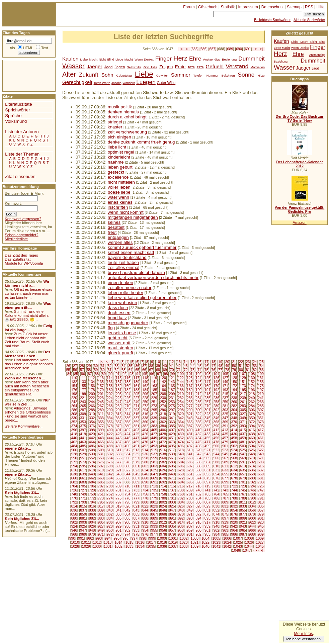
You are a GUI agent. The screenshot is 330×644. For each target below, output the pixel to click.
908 (128, 522)
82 (255, 370)
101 (190, 374)
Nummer (213, 76)
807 (208, 502)
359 (136, 422)
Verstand (237, 66)
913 (172, 522)
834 (252, 506)
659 (261, 474)
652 (198, 474)
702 (252, 482)
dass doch (118, 308)
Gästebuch (208, 7)
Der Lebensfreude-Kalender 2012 (299, 164)
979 (172, 534)
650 (181, 474)
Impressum (248, 7)
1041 (216, 546)
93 (132, 374)
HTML (28, 48)
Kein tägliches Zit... (22, 492)
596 (92, 466)
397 (83, 430)
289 (101, 410)
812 (252, 502)
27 (75, 366)
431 (190, 434)
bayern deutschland (127, 257)
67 (151, 370)
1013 (108, 542)
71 (179, 370)
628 (181, 470)
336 (128, 418)
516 (163, 450)
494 (163, 446)
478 (216, 442)
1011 (86, 542)
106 (234, 374)
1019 (173, 542)
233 (190, 398)
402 (128, 430)
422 (110, 434)
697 (208, 482)
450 (163, 438)
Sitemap (294, 7)
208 (163, 394)
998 (143, 538)
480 (234, 442)
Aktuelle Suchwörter (309, 20)
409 (190, 430)
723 (243, 486)
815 (83, 506)
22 (241, 362)
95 (145, 374)
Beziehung (229, 60)
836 (74, 510)
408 (181, 430)
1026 (249, 542)
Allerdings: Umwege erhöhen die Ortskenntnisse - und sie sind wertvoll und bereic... (28, 414)
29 (89, 366)
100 (181, 374)
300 (198, 410)
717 (190, 486)
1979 (200, 67)
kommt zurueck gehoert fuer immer (142, 247)
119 (154, 378)
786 (216, 498)
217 (243, 394)
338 (145, 418)
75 (207, 370)
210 (181, 394)
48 (220, 366)
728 (92, 490)
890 (163, 518)
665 (118, 478)
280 (216, 406)
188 (181, 390)
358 (128, 422)
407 (172, 430)
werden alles (120, 242)
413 (225, 430)
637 (261, 470)
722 (234, 486)
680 (252, 478)
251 (154, 402)
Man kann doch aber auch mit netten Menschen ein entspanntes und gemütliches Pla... (27, 388)
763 (208, 494)
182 (128, 390)
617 (83, 470)
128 (234, 378)
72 (186, 370)
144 (181, 382)
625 (154, 470)
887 (136, 518)
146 (198, 382)
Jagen (120, 67)
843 (136, 510)
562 (181, 458)
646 (145, 474)
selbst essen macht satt (131, 252)
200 (92, 394)
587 (208, 462)
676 (216, 478)
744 (234, 490)
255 (190, 402)
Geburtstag (124, 76)
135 (101, 382)
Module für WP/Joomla (24, 263)
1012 (97, 542)
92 (125, 374)
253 (172, 402)
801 (154, 502)
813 (261, 502)
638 (74, 474)
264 (74, 406)
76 (213, 370)
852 (216, 510)
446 (128, 438)
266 (92, 406)
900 (252, 518)
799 (136, 502)
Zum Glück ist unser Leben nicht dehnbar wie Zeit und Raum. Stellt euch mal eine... (27, 340)
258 (216, 402)
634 (234, 470)
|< (181, 49)
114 (110, 378)
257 (208, 402)
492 (145, 446)
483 (261, 442)
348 (234, 418)
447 (136, 438)
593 (261, 462)
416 (252, 430)
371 (243, 422)
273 (154, 406)
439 (261, 434)
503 (243, 446)
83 (262, 370)
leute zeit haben (123, 262)
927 (101, 526)
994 (108, 538)
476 (198, 442)
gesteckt (116, 172)
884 (110, 518)
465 (101, 442)
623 (136, 470)
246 (110, 402)
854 (234, 510)
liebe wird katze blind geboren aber (142, 298)
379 (118, 426)
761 (190, 494)
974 (128, 534)
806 (198, 502)
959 (190, 530)
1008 (249, 538)
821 (136, 506)
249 (136, 402)
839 (101, 510)
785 (208, 498)
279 (208, 406)
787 (225, 498)
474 (181, 442)
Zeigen (166, 67)
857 (261, 510)
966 (252, 530)
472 (163, 442)
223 (101, 398)
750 (92, 494)
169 (208, 386)
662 (92, 478)
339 (154, 418)
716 (181, 486)
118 (145, 378)
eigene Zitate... (18, 448)
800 (145, 502)
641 (101, 474)
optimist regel (121, 152)
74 (199, 370)
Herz (180, 58)
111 (83, 378)
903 (83, 522)
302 (216, 410)
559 (154, 458)
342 (181, 418)
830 (216, 506)
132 (74, 382)
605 (172, 466)
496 (181, 446)
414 (234, 430)
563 (190, 458)
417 (261, 430)
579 (136, 462)
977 (154, 534)
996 (126, 538)
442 (92, 438)
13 (179, 362)
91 (117, 374)
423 (118, 434)
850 (198, 510)
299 (190, 410)
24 (255, 362)
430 (181, 434)
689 (230, 49)
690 (239, 49)
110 (74, 378)
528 (74, 454)
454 (198, 438)
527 (261, 450)
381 (136, 426)
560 (163, 458)
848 (181, 510)
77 (220, 370)
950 (110, 530)
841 (118, 510)
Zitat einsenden (20, 176)
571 (261, 458)
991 (81, 538)
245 (101, 402)
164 (163, 386)
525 (243, 450)
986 (234, 534)
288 (92, 410)
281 (225, 406)
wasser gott (119, 343)
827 (190, 506)
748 (74, 494)
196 (252, 390)
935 (172, 526)
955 (154, 530)
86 (83, 374)
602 (145, 466)
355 (101, 422)
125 (208, 378)
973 (118, 534)
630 (198, 470)
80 (241, 370)
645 (136, 474)
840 (110, 510)
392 (234, 426)
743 (225, 490)
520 (198, 450)
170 (216, 386)
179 (101, 390)
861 (101, 514)
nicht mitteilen (121, 182)
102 (198, 374)
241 (261, 398)
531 (101, 454)
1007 (238, 538)
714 (163, 486)
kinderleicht (119, 157)
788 (234, 498)
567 (225, 458)
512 (128, 450)
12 (172, 362)
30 (96, 366)
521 (208, 450)
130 (252, 378)
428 (163, 434)
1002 (184, 538)
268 (110, 406)
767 (243, 494)
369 (225, 422)
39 (158, 366)
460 (252, 438)
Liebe (144, 74)
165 (172, 386)
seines (114, 222)
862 (110, 514)
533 (118, 454)
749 (83, 494)
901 (261, 518)
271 (136, 406)
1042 (227, 546)
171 (225, 386)
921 (243, 522)
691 (248, 49)
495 (172, 446)
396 (74, 430)
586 (198, 462)
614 (252, 466)
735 (154, 490)
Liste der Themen (22, 154)
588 (216, 462)
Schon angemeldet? (21, 235)
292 (128, 410)
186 (163, 390)
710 (128, 486)
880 (74, 518)
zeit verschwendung (127, 132)
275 (172, 406)
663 (101, 478)
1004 (205, 538)
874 (216, 514)
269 (118, 406)
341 (172, 418)
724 (252, 486)
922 (252, 522)
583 (172, 462)
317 (154, 414)
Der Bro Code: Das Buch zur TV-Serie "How (300, 118)
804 (181, 502)
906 (110, 522)
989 (261, 534)
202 (110, 394)
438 (252, 434)
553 (101, 458)
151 (243, 382)
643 (118, 474)
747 (261, 490)
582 (163, 462)
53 (255, 366)
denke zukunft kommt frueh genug (141, 142)
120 (163, 378)
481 (243, 442)
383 (154, 426)
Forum (189, 7)
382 (145, 426)
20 (227, 362)
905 (101, 522)
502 (234, 446)
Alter (69, 74)
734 (145, 490)
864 (128, 514)
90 (111, 374)
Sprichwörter (17, 110)
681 (261, 478)
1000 (162, 538)
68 (158, 370)
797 (118, 502)
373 (261, 422)
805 (190, 502)
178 (92, 390)
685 (194, 49)
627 (172, 470)
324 (216, 414)
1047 (247, 550)
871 (190, 514)
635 (243, 470)
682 (74, 482)
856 (252, 510)
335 (118, 418)
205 (136, 394)
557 (136, 458)
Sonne (246, 75)
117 (136, 378)
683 (83, 482)
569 (243, 458)
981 (190, 534)
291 (118, 410)
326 (234, 414)
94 (138, 374)
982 (198, 534)
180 (110, 390)
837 (83, 510)
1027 (260, 542)
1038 (184, 546)
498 (198, 446)
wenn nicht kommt (126, 212)
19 (220, 362)
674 (198, 478)
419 (83, 434)
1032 (118, 546)
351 (261, 418)
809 (225, 502)
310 (92, 414)
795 (101, 502)
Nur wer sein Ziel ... (27, 402)
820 (128, 506)
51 (241, 366)
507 (83, 450)
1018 (162, 542)
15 (192, 362)
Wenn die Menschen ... (25, 378)
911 (154, 522)
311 (101, 414)
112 (92, 378)
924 (74, 526)
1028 (75, 546)
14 (186, 362)
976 (145, 534)
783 (190, 498)
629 (190, 470)
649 (172, 474)
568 (234, 458)
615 (261, 466)
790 (252, 498)
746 (252, 490)
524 (234, 450)
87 (90, 374)
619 (101, 470)
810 (234, 502)
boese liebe (119, 192)
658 (252, 474)
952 (128, 530)
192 (216, 390)
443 (101, 438)
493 (154, 446)
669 (154, 478)
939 (208, 526)
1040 (205, 546)
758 (163, 494)
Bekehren (228, 76)
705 (83, 486)
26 (68, 366)
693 (172, 482)
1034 (140, 546)
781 (172, 498)
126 (216, 378)
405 (154, 430)
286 (74, 410)
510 (110, 450)
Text (45, 48)
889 (154, 518)
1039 (195, 546)
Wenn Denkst (144, 60)
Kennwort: (13, 203)
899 (243, 518)
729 (101, 490)
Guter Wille (166, 83)
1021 (195, 542)
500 (216, 446)
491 (136, 446)
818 (110, 506)
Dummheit (252, 59)
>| (261, 49)
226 (128, 398)
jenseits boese (122, 333)
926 (92, 526)
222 (92, 398)
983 (208, 534)
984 (216, 534)
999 (152, 538)
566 (216, 458)
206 (145, 394)
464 (92, 442)
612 (234, 466)
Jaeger (95, 66)
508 (92, 450)
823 (154, 506)
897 (225, 518)
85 (76, 374)
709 (118, 486)
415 (243, 430)
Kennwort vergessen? (23, 219)
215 (225, 394)
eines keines (120, 202)
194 (234, 390)
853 (225, 510)
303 (225, 410)
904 (92, 522)
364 (181, 422)
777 (136, 498)
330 (74, 418)
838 (92, 510)
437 (243, 434)
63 (123, 370)
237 (225, 398)
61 (110, 370)
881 (83, 518)
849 (190, 510)
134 (92, 382)
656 (234, 474)
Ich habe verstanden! (304, 639)
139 (136, 382)
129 (243, 378)
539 (172, 454)
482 (252, 442)
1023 (216, 542)
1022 (205, 542)
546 (234, 454)
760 (181, 494)
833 (243, 506)
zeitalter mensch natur (130, 288)
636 (252, 470)
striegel (115, 122)
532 (110, 454)
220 (74, 398)
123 (190, 378)
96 (152, 374)
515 (154, 450)
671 (172, 478)
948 (92, 530)
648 (163, 474)
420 (92, 434)
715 (172, 486)
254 (181, 402)
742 (216, 490)
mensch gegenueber (128, 323)
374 (74, 426)
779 (154, 498)
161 (136, 386)
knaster (115, 127)
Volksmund (16, 121)
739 (190, 490)
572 (74, 462)
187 (172, 390)
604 (163, 466)
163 (154, 386)
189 (190, 390)
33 (116, 366)
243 (83, 402)
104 (216, 374)
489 (118, 446)
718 (198, 486)
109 (261, 374)
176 (74, 390)
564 (198, 458)
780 (163, 498)
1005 (216, 538)
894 (198, 518)
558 (145, 458)
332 (92, 418)
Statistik (228, 7)
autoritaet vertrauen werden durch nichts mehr (153, 278)
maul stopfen (120, 348)
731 (118, 490)
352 (74, 422)
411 (208, 430)
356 (110, 422)
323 (208, 414)
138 (128, 382)
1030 (97, 546)
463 (83, 442)
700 (234, 482)
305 (243, 410)
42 (179, 366)
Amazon (299, 222)
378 (110, 426)
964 (234, 530)
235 (208, 398)
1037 (173, 546)
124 (198, 378)
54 (262, 366)
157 (101, 386)
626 (163, 470)
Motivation (258, 67)
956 (163, 530)
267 (101, 406)
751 (101, 494)
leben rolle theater (126, 293)
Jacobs (116, 83)
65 (137, 370)
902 (74, 522)
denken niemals (123, 112)
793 (83, 502)
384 (163, 426)
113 (101, 378)
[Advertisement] (23, 75)
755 (136, 494)
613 (243, 466)
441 (83, 438)
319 (172, 414)
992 (90, 538)
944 (252, 526)
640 (92, 474)
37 (144, 366)
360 (145, 422)
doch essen (119, 313)
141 (154, 382)
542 (198, 454)
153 (261, 382)
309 (83, 414)
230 (163, 398)
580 (145, 462)
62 (116, 370)
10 (158, 362)
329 (261, 414)
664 (110, 478)
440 (74, 438)
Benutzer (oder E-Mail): (24, 193)
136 (110, 382)
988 (252, 534)
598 (110, 466)
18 (213, 362)
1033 (130, 546)
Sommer (181, 75)
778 (145, 498)
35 (131, 366)
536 (145, 454)
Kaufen (70, 59)
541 (190, 454)
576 (110, 462)
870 (181, 514)
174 (252, 386)
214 (216, 394)
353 (83, 422)
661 (83, 478)
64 (131, 370)
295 (154, 410)
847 (172, 510)
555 (118, 458)
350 (252, 418)
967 (261, 530)
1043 (238, 546)
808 (216, 502)
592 (252, 462)
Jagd (108, 67)
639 (83, 474)
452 (181, 438)
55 (68, 370)
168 (198, 386)
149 (225, 382)
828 (198, 506)
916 (198, 522)
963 (225, 530)
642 (110, 474)
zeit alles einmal (123, 267)
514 (145, 450)
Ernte (180, 67)
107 (243, 374)
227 (136, 398)
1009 (260, 538)
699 (225, 482)
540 (181, 454)
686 (203, 49)
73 (192, 370)
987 (243, 534)
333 (101, 418)
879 (261, 514)
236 (216, 398)
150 (234, 382)
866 (145, 514)
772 (92, 498)
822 (145, 506)
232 (181, 398)
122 (181, 378)
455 (208, 438)
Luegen (146, 82)
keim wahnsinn (122, 303)
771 (83, 498)
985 (225, 534)
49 (227, 366)
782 (181, 498)
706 (92, 486)
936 (181, 526)
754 (128, 494)
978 (163, 534)
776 (128, 498)
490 (128, 446)
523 (225, 450)
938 (198, 526)
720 (216, 486)
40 (165, 366)
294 (145, 410)
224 (110, 398)
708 (110, 486)
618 (92, 470)
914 (181, 522)
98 (166, 374)
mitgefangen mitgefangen (133, 217)
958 (181, 530)
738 (181, 490)
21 (234, 362)
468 (128, 442)
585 (190, 462)
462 (74, 442)
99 (173, 374)
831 (225, 506)
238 (234, 398)
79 (234, 370)
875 (225, 514)
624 (145, 470)
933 (154, 526)
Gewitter (162, 76)
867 (154, 514)
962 (216, 530)
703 (261, 482)
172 (234, 386)
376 (92, 426)
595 (83, 466)
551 (83, 458)
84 (69, 374)
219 (261, 394)
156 (92, 386)
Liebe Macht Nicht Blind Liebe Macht (106, 60)
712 (145, 486)
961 (208, 530)
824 (163, 506)
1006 (227, 538)
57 (82, 370)
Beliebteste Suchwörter (272, 20)
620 (110, 470)
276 (181, 406)
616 (74, 470)
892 (181, 518)
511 (118, 450)
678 (234, 478)
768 (252, 494)
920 (234, 522)
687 (213, 49)
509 (101, 450)
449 (154, 438)
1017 (151, 542)
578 (128, 462)
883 (101, 518)
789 (243, 498)
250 (145, 402)
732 (128, 490)
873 (208, 514)
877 (243, 514)
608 (198, 466)
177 (83, 390)
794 (92, 502)
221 (83, 398)
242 (74, 402)
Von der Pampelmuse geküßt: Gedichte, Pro (300, 209)
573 (83, 462)
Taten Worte (102, 83)
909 (136, 522)
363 (172, 422)
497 (190, 446)
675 (208, 478)
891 (172, 518)
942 (234, 526)
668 (145, 478)
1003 (195, 538)
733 (136, 490)
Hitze (261, 76)
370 (234, 422)
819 (118, 506)
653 (208, 474)
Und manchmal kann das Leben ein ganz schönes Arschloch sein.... (29, 364)
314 (128, 414)
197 (261, 390)
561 (172, 458)
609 (208, 466)
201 (101, 394)
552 (92, 458)
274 (163, 406)
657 (243, 474)
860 (92, 514)
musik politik (120, 107)
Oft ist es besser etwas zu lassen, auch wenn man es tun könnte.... (28, 293)
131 (261, 378)
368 (216, 422)
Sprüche (13, 116)
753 (118, 494)
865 (136, 514)
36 (137, 366)
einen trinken (120, 283)
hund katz (117, 318)
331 (83, 418)
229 (154, 398)
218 (252, 394)
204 (128, 394)
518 (181, 450)
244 (92, 402)
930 (128, 526)
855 (243, 510)
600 (128, 466)
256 (198, 402)
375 (83, 426)
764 (216, 494)
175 (261, 386)
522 (216, 450)
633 (225, 470)
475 (190, 442)
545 (225, 454)
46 (207, 366)
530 (92, 454)
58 (89, 370)
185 (154, 390)
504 (252, 446)
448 (145, 438)
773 (101, 498)
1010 (75, 542)
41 (172, 366)
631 (208, 470)
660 (74, 478)
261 (243, 402)
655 (225, 474)
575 (101, 462)
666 (128, 478)
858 (74, 514)
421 (101, 434)
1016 (140, 542)
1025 (238, 542)
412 (216, 430)
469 (136, 442)
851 (208, 510)
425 (136, 434)
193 (225, 390)
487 (101, 446)
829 (208, 506)
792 (74, 502)
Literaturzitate (18, 104)
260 (234, 402)
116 (128, 378)
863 (118, 514)
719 (208, 486)
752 (110, 494)
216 (234, 394)
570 (252, 458)
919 (225, 522)
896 (216, 518)
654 (216, 474)
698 (216, 482)
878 (252, 514)
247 (118, 402)
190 (198, 390)
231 (172, 398)
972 (110, 534)
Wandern (129, 83)
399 (101, 430)
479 (225, 442)
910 (145, 522)
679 (243, 478)
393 (243, 426)
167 (190, 386)
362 (163, 422)
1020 (184, 542)
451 (172, 438)
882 (92, 518)
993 (99, 538)
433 (208, 434)
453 (190, 438)
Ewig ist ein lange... (28, 328)
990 (72, 538)
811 (243, 502)
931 (136, 526)
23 (248, 362)
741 (208, 490)
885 (118, 518)
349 (243, 418)
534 (128, 454)
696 (198, 482)
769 (261, 494)
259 (225, 402)
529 (83, 454)
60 (103, 370)
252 (163, 402)
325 (225, 414)
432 (198, 434)
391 (225, 426)
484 (74, 446)
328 (252, 414)
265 (83, 406)
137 (118, 382)
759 (172, 494)
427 (154, 434)
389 (208, 426)
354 (92, 422)
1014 (118, 542)
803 (172, 502)
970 (92, 534)
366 (198, 422)
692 (163, 482)
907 (118, 522)
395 (261, 426)
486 (92, 446)
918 (216, 522)
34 (123, 366)
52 (248, 366)
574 (92, 462)
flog (111, 328)
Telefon (198, 76)
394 (252, 426)
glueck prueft (120, 353)
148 (216, 382)
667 (136, 478)
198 (74, 394)
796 (110, 502)
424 (128, 434)
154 (74, 386)
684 (92, 482)
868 (163, 514)
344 (198, 418)
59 (96, 370)
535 (136, 454)
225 (118, 398)
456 (216, 438)
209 (172, 394)
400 (110, 430)
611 (225, 466)
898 (234, 518)
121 (172, 378)
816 (92, 506)
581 (154, 462)
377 (101, 426)
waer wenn (118, 197)
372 (252, 422)
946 (74, 530)
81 (248, 370)
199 (83, 394)
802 (163, 502)
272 (145, 406)
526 (252, 450)
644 (128, 474)
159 (118, 386)
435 (225, 434)
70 (172, 370)
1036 (162, 546)
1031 (108, 546)
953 (136, 530)
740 (198, 490)
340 (163, 418)
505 (261, 446)
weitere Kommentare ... (24, 426)
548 (252, 454)
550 (74, 458)
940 (216, 526)
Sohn (107, 75)
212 (198, 394)
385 (172, 426)
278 (198, 406)
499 (208, 446)
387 (190, 426)
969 (83, 534)
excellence (118, 177)
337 (136, 418)
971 (101, 534)
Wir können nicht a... (27, 283)
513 (136, 450)
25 (262, 362)
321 (190, 414)
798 (128, 502)
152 (252, 382)
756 (145, 494)
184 (145, 390)
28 (82, 366)
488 (110, 446)
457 (225, 438)
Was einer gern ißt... (28, 305)
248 (128, 402)
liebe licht (117, 147)
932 (145, 526)
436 (234, 434)
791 (261, 498)
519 (190, 450)
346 (216, 418)
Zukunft (89, 75)
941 (225, 526)
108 (252, 374)
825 (172, 506)
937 (190, 526)
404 (145, 430)
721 (225, 486)
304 (234, 410)
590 (234, 462)
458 (234, 438)
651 (190, 474)
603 (154, 466)
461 (261, 438)
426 (145, 434)
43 (186, 366)
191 (208, 390)
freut (112, 232)
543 (208, 454)
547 (243, 454)
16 (199, 362)
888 (145, 518)
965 (243, 530)
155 (83, 386)
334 (110, 418)
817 (101, 506)
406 (163, 430)
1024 (227, 542)
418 (74, 434)
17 (207, 362)
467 (118, 442)
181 (118, 390)
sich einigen (119, 137)
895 (208, 518)
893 (190, 518)
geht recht (118, 338)
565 (208, 458)
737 (172, 490)
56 (75, 370)
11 (165, 362)
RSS (309, 7)
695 (190, 482)
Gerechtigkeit (77, 82)
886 (128, 518)
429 (172, 434)
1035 (151, 546)
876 (234, 514)
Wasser (73, 66)
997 (135, 538)
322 (198, 414)
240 (252, 398)
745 (243, 490)
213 (208, 394)
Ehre (195, 59)
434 (216, 434)
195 (243, 390)
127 (225, 378)
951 (118, 530)
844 (145, 510)
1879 (191, 67)
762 (198, 494)
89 (104, 374)
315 (136, 414)
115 (118, 378)
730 (110, 490)
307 (261, 410)
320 (181, 414)
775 (118, 498)
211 (190, 394)
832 (234, 506)
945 (261, 526)
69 (165, 370)
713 (154, 486)
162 (145, 386)
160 (128, 386)
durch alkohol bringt (127, 117)
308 (74, 414)
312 (110, 414)
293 (136, 410)
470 (145, 442)
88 (97, 374)
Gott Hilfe (150, 67)
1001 (173, 538)
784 (198, 498)
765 (225, 494)
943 (243, 526)
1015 (130, 542)
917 (208, 522)
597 (101, 466)
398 (92, 430)
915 (190, 522)
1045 (260, 546)
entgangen (118, 237)
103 (208, 374)
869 (172, 514)
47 (213, 366)
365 (190, 422)
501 (225, 446)
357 (118, 422)
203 (118, 394)
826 (181, 506)
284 (252, 406)
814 (74, 506)
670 (163, 478)
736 (163, 490)
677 (225, 478)
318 (163, 414)
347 (225, 418)
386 (181, 426)
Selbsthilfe (134, 67)
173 (243, 386)
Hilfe (321, 7)
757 (154, 494)
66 (144, 370)
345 (208, 418)
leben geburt (120, 167)
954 (145, 530)
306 (252, 410)
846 (163, 510)
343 (190, 418)
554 (110, 458)
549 (261, 454)
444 (110, 438)
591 (243, 462)
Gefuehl (214, 66)
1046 (236, 550)
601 (136, 466)
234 (198, 398)
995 (116, 538)
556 (128, 458)
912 (163, 522)
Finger (163, 59)
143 (172, 382)
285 (261, 406)
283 (243, 406)
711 (136, 486)
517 (172, 450)
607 (190, 466)
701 (243, 482)
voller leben (119, 187)
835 (261, 506)
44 (192, 366)
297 (172, 410)
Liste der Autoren (22, 132)
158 (110, 386)
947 (83, 530)
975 (136, 534)
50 (234, 366)
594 (74, 466)
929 (118, 526)
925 (83, 526)
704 (74, 486)
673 (190, 478)
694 (181, 482)
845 (154, 510)
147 (208, 382)
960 (198, 530)
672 (181, 478)
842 (128, 510)
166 (181, 386)
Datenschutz (272, 7)
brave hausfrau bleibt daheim (136, 272)
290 (110, 410)
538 (163, 454)
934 (163, 526)
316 (145, 414)
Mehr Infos (303, 634)
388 (198, 426)
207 (154, 394)
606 (181, 466)
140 (145, 382)
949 (101, 530)
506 (74, 450)
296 (163, 410)
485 (83, 446)
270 (128, 406)
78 (227, 370)
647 (154, 474)
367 (208, 422)
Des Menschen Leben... (27, 354)
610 (216, 466)
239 (243, 398)
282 (234, 406)
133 (83, 382)
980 (181, 534)
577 (118, 462)
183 (136, 390)
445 (118, 438)
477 (208, 442)
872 (198, 514)
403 (136, 430)
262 (252, 402)
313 (118, 414)
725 (261, 486)
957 (172, 530)
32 (110, 366)
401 (118, 430)
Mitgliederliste (16, 239)
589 (225, 462)
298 (181, 410)
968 (74, 534)
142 (163, 382)
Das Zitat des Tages (21, 255)
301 (208, 410)
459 (243, 438)
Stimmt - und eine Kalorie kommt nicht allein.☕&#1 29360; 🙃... (27, 315)
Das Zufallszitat (18, 259)
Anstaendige (212, 60)
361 (154, 422)
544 (216, 454)
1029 (86, 546)
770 (74, 498)
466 (110, 442)
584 (181, 462)
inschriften (118, 207)
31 (103, 366)
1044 (249, 546)
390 (216, 426)
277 (190, 406)
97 (159, 374)
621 (118, 470)
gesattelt (116, 227)
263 (261, 402)
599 (118, 466)
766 (234, 494)
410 (198, 430)
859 (83, 514)
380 (128, 426)
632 (216, 470)
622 (128, 470)
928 (110, 526)
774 (110, 498)
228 (145, 398)
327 (243, 414)
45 (199, 366)
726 (74, 490)
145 (190, 382)
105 (225, 374)
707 (101, 486)
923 (261, 522)
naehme (116, 162)
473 (172, 442)
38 (151, 366)
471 (154, 442)
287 (83, 410)
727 (83, 490)
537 (154, 454)
